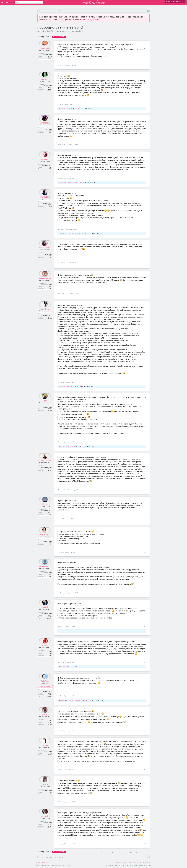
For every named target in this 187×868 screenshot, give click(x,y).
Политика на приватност (143, 865)
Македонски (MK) (42, 862)
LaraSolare (64, 233)
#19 (145, 802)
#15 (145, 663)
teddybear (77, 108)
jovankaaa (63, 182)
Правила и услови (127, 865)
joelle (74, 446)
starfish (45, 613)
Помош (129, 862)
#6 (145, 263)
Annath (75, 182)
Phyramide (77, 233)
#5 (145, 229)
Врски (49, 31)
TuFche (45, 790)
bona (73, 386)
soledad (45, 165)
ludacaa (68, 386)
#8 (145, 382)
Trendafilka (45, 203)
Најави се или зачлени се (175, 1)
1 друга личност (86, 700)
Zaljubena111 (45, 284)
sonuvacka (64, 667)
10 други (84, 233)
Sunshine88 (45, 129)
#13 (145, 593)
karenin (45, 751)
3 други (79, 386)
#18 (145, 770)
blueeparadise (45, 466)
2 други (81, 182)
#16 (145, 696)
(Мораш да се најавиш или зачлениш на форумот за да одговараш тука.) (125, 852)
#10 (145, 490)
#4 (145, 178)
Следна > (62, 37)
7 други (80, 446)
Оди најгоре (144, 862)
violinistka (45, 541)
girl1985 (70, 182)
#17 (145, 731)
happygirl (45, 822)
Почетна (136, 862)
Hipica (45, 510)
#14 (145, 627)
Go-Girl (45, 720)
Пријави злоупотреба (113, 865)
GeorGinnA (69, 108)
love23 (45, 651)
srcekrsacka (45, 572)
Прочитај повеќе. (91, 19)
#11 (145, 519)
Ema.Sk (63, 108)
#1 (145, 65)
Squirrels (69, 446)
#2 (145, 104)
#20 (145, 844)
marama (45, 85)
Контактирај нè (121, 862)
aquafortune (45, 254)
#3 (145, 145)
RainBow (45, 687)
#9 (145, 442)
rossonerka (65, 31)
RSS (150, 863)
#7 (145, 293)
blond (45, 407)
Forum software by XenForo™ (53, 865)
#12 (145, 552)
